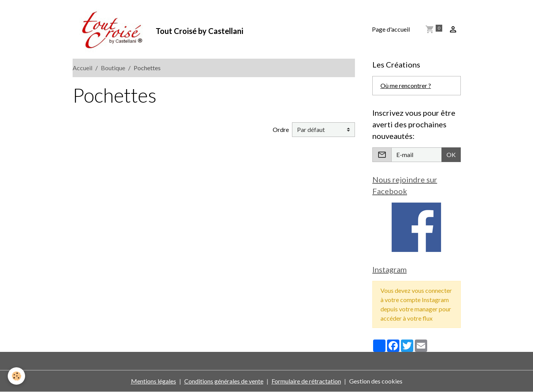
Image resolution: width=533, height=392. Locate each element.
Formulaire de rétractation (306, 381)
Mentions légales (154, 381)
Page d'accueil (391, 29)
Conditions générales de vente (224, 381)
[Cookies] (16, 376)
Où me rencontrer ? (406, 85)
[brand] (158, 29)
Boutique (113, 68)
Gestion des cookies (376, 381)
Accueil (82, 68)
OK (451, 155)
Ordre (281, 129)
